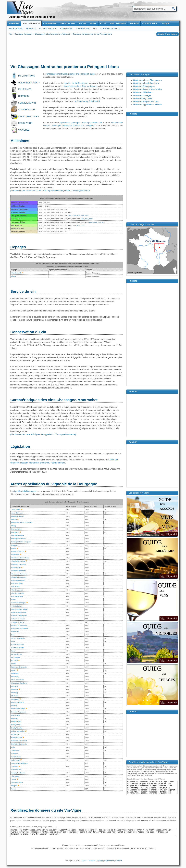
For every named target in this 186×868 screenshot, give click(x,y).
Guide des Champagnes (144, 86)
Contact (119, 861)
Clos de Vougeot (17, 590)
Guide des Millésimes (143, 92)
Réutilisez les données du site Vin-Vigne (46, 810)
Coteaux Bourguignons (19, 616)
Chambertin (15, 555)
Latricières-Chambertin (19, 667)
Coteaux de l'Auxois (18, 619)
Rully (13, 747)
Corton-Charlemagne (19, 603)
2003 (95, 222)
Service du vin (27, 103)
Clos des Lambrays (18, 593)
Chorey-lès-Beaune (18, 580)
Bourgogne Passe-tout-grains (21, 542)
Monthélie (15, 696)
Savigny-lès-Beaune (18, 773)
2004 (74, 216)
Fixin (13, 635)
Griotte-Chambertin (18, 648)
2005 (78, 216)
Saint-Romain (16, 757)
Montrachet (15, 699)
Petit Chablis (16, 715)
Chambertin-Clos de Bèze (20, 558)
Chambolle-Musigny (18, 561)
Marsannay (15, 677)
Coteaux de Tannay (18, 622)
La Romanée (16, 657)
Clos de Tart (16, 587)
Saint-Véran (16, 760)
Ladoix (14, 664)
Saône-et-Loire (17, 770)
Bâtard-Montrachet (18, 516)
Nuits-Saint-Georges (18, 709)
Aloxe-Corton (16, 510)
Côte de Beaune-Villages (20, 609)
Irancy (14, 651)
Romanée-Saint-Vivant (19, 741)
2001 (82, 219)
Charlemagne (16, 568)
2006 (82, 216)
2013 (82, 225)
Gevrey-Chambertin (18, 638)
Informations (27, 76)
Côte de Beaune (17, 606)
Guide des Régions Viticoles (146, 102)
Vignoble (24, 130)
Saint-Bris (15, 754)
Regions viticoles (48, 29)
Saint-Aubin (15, 750)
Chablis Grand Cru (18, 551)
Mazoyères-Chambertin (19, 683)
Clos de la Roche (17, 584)
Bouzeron (15, 545)
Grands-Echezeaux (18, 645)
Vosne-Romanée (17, 783)
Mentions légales (96, 861)
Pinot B (14, 276)
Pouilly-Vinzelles (17, 728)
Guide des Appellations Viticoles (148, 105)
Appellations (66, 29)
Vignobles (31, 29)
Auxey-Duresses (17, 513)
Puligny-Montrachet (18, 731)
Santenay (15, 766)
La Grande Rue (17, 654)
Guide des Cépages (142, 95)
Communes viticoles (110, 29)
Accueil (84, 861)
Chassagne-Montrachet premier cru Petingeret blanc (71, 74)
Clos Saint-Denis (17, 596)
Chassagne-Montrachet (19, 574)
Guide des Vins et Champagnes (148, 80)
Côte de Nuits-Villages (19, 612)
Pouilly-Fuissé (16, 722)
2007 (99, 222)
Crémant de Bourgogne (19, 625)
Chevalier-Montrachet (19, 577)
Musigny (14, 706)
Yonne (14, 789)
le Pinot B (95, 101)
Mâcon (14, 670)
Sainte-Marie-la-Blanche (20, 763)
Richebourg (15, 734)
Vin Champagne (16, 29)
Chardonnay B (16, 273)
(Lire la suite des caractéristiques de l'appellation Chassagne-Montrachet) (44, 434)
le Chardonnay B (82, 101)
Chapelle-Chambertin (19, 564)
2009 (91, 219)
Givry (13, 641)
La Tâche (15, 661)
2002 (70, 216)
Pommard (15, 718)
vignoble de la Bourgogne (76, 83)
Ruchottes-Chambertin (19, 744)
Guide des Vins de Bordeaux (146, 83)
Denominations (83, 29)
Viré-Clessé (15, 776)
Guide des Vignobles (143, 98)
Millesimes (25, 89)
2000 (91, 222)
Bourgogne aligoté (18, 535)
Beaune (14, 519)
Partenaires (109, 861)
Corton (14, 600)
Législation (25, 123)
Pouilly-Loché (16, 725)
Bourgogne (15, 532)
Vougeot (14, 786)
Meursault (15, 689)
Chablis (14, 548)
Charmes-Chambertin (19, 571)
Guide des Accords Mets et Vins (148, 89)
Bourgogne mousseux (19, 539)
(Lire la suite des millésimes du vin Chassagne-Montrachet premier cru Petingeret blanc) (50, 191)
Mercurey (15, 686)
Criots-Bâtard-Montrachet (20, 628)
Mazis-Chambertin (18, 680)
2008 (87, 219)
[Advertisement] (93, 51)
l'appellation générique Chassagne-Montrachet (81, 123)
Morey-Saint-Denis (18, 702)
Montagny (15, 693)
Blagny (14, 526)
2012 (78, 225)
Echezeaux (15, 632)
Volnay (14, 779)
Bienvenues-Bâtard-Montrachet (22, 523)
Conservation (27, 110)
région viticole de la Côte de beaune (80, 86)
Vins (95, 29)
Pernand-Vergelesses (19, 712)
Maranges (15, 673)
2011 (104, 222)
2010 (87, 216)
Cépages (23, 96)
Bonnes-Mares (16, 529)
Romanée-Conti (17, 738)
